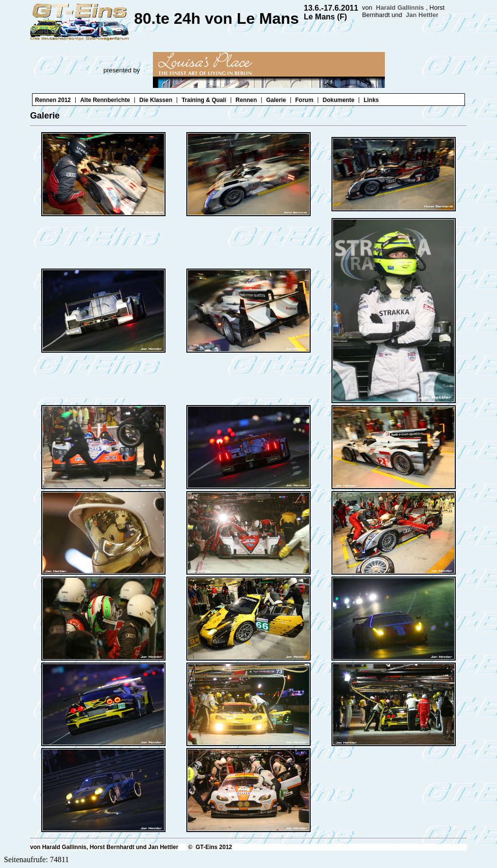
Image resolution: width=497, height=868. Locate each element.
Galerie (276, 100)
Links (371, 100)
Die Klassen (156, 100)
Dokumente (339, 100)
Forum (304, 100)
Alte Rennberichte (105, 100)
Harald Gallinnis (400, 8)
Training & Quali (204, 100)
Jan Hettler (422, 15)
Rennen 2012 (53, 100)
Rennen (246, 100)
